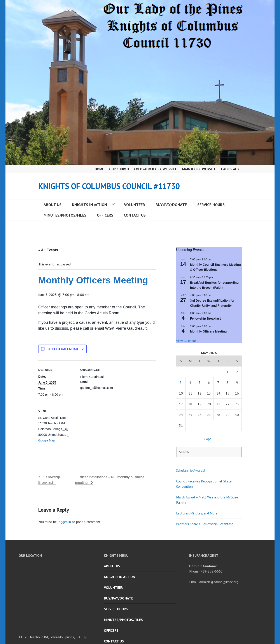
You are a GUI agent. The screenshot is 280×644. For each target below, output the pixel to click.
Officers (105, 215)
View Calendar (186, 341)
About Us (52, 205)
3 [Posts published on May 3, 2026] (181, 382)
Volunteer (135, 205)
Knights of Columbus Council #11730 (109, 186)
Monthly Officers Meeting (208, 331)
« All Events (48, 250)
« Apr (207, 439)
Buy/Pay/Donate (171, 205)
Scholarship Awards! (191, 470)
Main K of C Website (199, 169)
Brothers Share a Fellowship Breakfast (205, 524)
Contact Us (135, 215)
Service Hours (211, 205)
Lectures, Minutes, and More (197, 513)
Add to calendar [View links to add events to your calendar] (63, 349)
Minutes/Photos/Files (65, 215)
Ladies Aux (230, 169)
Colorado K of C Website (155, 169)
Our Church (119, 169)
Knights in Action (89, 205)
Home (99, 169)
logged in (64, 522)
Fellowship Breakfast (205, 318)
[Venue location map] (103, 432)
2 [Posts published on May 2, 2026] (237, 372)
